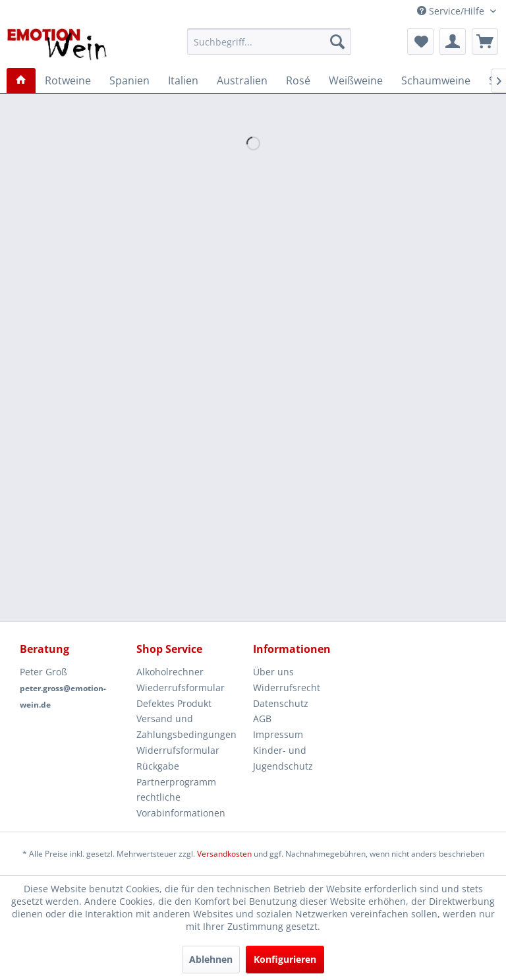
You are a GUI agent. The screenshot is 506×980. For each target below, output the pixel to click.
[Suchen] (337, 42)
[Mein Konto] (453, 42)
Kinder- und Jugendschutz (283, 758)
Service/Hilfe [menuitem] (452, 11)
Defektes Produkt (174, 703)
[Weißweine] (356, 80)
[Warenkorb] (485, 42)
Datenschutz (281, 703)
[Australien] (242, 80)
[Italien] (183, 80)
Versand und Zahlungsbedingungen (186, 726)
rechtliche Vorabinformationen (181, 805)
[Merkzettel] (420, 42)
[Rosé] (298, 80)
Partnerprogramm (176, 782)
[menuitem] (269, 42)
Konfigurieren (285, 959)
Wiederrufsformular (181, 688)
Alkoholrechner (170, 672)
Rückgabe (158, 766)
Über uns (273, 672)
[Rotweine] (68, 80)
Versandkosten (224, 854)
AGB (262, 719)
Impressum (278, 734)
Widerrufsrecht (287, 688)
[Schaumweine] (436, 80)
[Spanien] (129, 80)
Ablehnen (211, 959)
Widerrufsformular (178, 750)
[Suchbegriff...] (269, 42)
